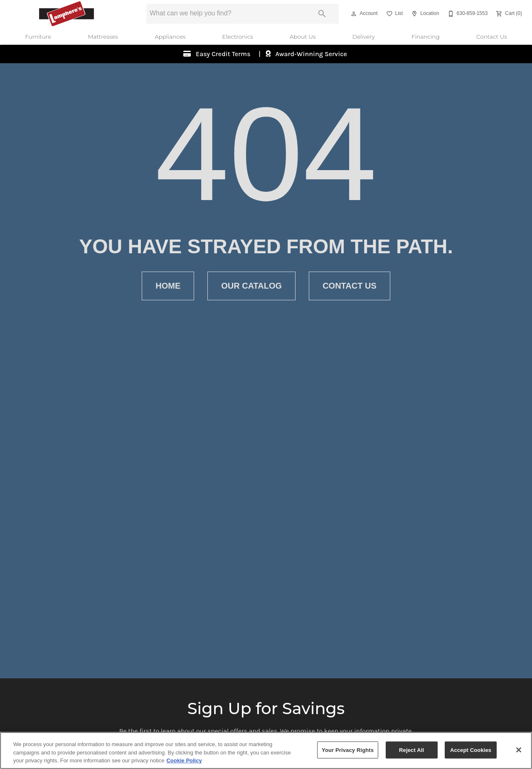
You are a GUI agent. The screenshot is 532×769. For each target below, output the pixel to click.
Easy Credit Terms (223, 54)
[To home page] (66, 14)
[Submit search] (322, 14)
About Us (303, 37)
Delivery (364, 37)
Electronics (238, 37)
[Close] (519, 750)
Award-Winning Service (310, 54)
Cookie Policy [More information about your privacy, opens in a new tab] (184, 761)
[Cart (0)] (508, 14)
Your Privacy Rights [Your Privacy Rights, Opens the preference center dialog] (348, 750)
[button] (354, 14)
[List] (394, 14)
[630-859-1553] (467, 14)
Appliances (170, 37)
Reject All (411, 750)
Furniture (38, 37)
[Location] (424, 14)
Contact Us (492, 37)
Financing (426, 37)
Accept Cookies (471, 750)
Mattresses (103, 37)
